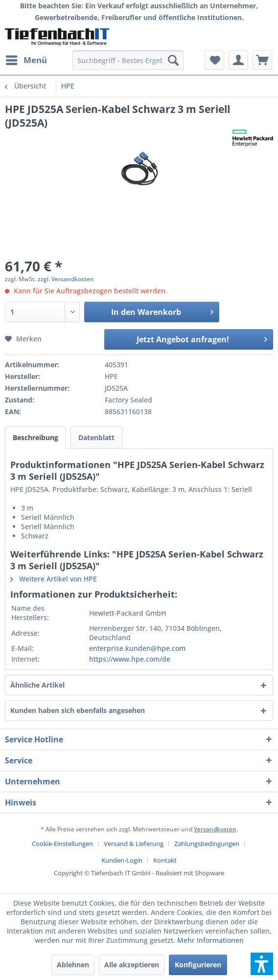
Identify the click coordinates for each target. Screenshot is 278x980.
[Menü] (26, 60)
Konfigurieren (198, 965)
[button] (262, 964)
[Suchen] (173, 60)
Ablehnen (73, 965)
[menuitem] (26, 60)
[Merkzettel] (214, 60)
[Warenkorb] (262, 60)
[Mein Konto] (238, 60)
